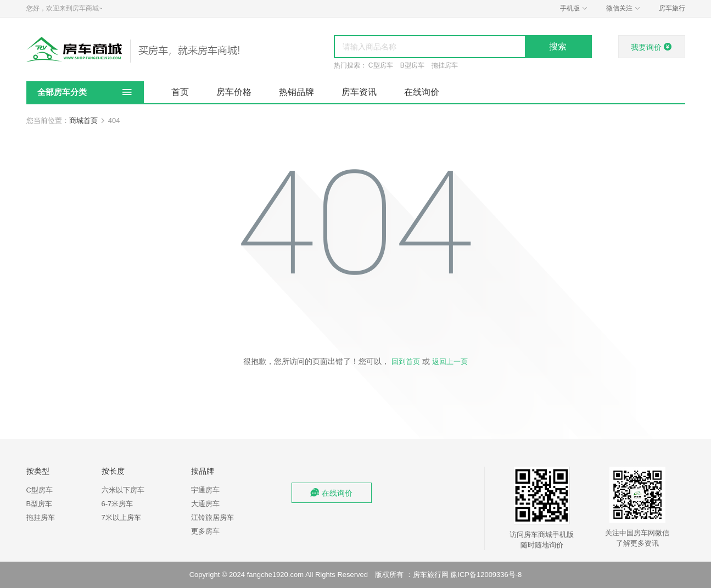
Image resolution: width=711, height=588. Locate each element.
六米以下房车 (123, 490)
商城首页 (83, 121)
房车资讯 (359, 92)
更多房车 (205, 531)
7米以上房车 (121, 517)
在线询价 (422, 92)
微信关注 (624, 9)
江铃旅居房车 (212, 517)
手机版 (575, 9)
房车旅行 (672, 8)
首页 (180, 92)
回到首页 (406, 362)
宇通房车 (205, 490)
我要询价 (651, 47)
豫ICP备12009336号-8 (486, 575)
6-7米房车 (117, 504)
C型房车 (381, 65)
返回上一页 (450, 362)
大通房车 (205, 504)
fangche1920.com (275, 575)
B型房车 (412, 65)
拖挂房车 (445, 65)
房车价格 (234, 92)
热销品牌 (296, 92)
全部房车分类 (62, 92)
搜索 (558, 46)
